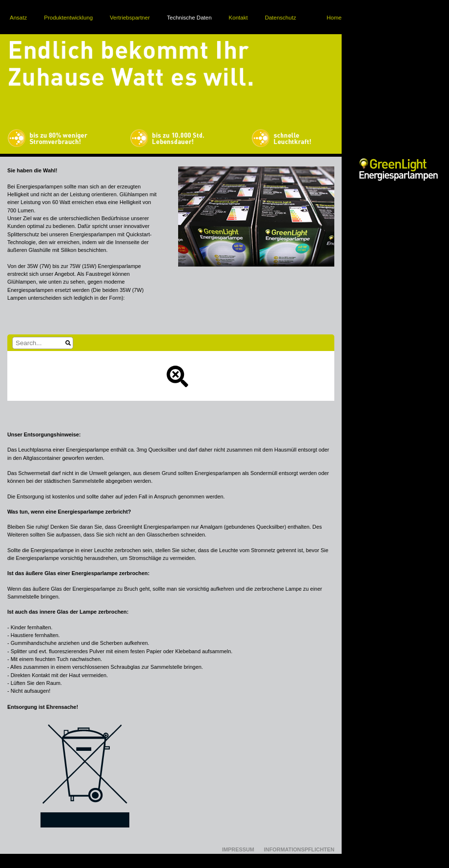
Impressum (238, 849)
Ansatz (18, 18)
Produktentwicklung (68, 18)
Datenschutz (281, 18)
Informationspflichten (299, 849)
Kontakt (238, 18)
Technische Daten (189, 18)
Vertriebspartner (130, 18)
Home (334, 18)
